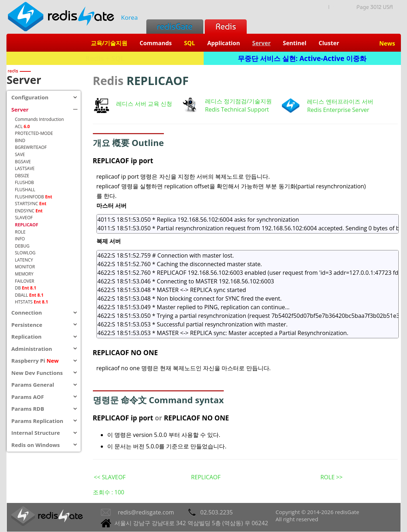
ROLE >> (331, 477)
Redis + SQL (105, 58)
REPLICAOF (206, 477)
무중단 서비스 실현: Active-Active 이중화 (302, 58)
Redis (226, 26)
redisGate (175, 26)
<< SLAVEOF (110, 477)
